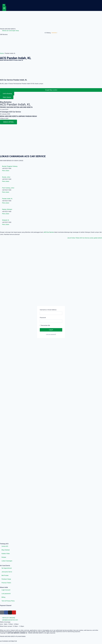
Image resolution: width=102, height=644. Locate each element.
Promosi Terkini (6, 583)
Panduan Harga (6, 579)
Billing (3, 597)
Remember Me (45, 325)
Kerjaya (4, 557)
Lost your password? (51, 334)
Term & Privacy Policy (8, 601)
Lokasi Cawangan (7, 561)
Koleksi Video (6, 554)
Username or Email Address (48, 310)
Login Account (6, 590)
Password (43, 318)
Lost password (6, 594)
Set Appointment (7, 568)
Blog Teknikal (6, 550)
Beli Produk (5, 575)
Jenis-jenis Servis (7, 572)
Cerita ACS (5, 546)
